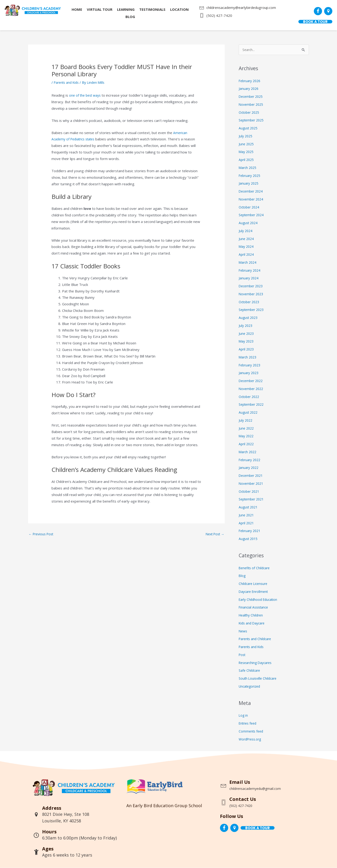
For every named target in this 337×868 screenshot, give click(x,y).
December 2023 (252, 286)
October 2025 (250, 113)
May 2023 (247, 341)
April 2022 (247, 444)
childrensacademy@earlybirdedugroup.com (241, 7)
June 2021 (247, 515)
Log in (244, 715)
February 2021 (251, 531)
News (243, 631)
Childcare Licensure (254, 584)
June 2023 (247, 334)
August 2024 (249, 223)
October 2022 (250, 397)
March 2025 (248, 168)
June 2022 (247, 428)
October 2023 (250, 302)
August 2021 (249, 507)
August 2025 (249, 128)
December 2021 (252, 476)
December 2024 (252, 191)
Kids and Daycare (253, 623)
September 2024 (253, 215)
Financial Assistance (254, 607)
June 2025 (247, 144)
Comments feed (252, 731)
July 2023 (246, 326)
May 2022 (247, 436)
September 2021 (253, 499)
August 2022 (249, 412)
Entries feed (249, 723)
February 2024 (251, 270)
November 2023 (252, 294)
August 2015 (249, 539)
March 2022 (248, 452)
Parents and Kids (68, 82)
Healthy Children (252, 615)
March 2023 (248, 357)
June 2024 (247, 239)
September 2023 (253, 310)
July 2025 (246, 136)
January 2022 (249, 468)
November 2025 (252, 105)
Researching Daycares (257, 663)
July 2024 (246, 231)
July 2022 (246, 420)
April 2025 (247, 160)
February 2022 (251, 460)
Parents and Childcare (256, 639)
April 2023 (247, 349)
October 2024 (250, 207)
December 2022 (252, 381)
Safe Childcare (250, 671)
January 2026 (249, 89)
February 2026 (251, 81)
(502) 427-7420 (219, 15)
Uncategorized (251, 686)
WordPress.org (251, 739)
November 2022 (252, 389)
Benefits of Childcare (255, 568)
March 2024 (248, 263)
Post (243, 655)
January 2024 (249, 278)
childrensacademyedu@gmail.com (264, 788)
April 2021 (247, 523)
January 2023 (249, 373)
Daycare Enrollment (255, 592)
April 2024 (247, 255)
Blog (242, 576)
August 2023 (249, 318)
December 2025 (252, 97)
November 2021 (252, 484)
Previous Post (42, 534)
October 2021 (250, 492)
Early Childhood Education (259, 600)
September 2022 (253, 405)
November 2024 (252, 199)
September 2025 (253, 120)
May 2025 (247, 152)
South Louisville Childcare (259, 678)
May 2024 (247, 247)
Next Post (214, 534)
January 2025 (249, 183)
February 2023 (251, 365)
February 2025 (251, 176)
